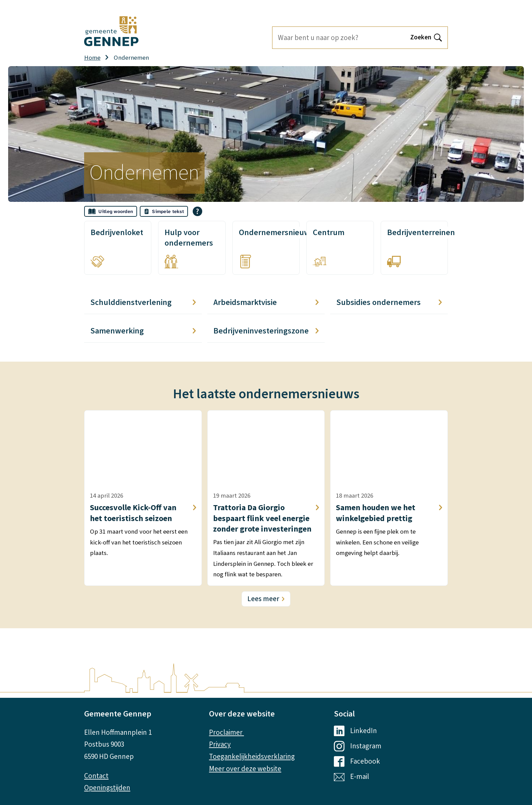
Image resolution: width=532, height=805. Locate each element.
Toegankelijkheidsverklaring (252, 756)
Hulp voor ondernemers (189, 238)
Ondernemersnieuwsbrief (285, 233)
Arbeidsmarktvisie (266, 302)
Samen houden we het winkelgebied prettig (389, 513)
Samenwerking (143, 331)
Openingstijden (107, 788)
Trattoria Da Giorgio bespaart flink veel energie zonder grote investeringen (266, 518)
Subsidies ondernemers (389, 302)
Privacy (220, 744)
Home (92, 58)
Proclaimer (226, 732)
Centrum (329, 233)
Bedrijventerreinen (421, 233)
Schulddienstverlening (143, 302)
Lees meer (263, 599)
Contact (96, 776)
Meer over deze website (245, 769)
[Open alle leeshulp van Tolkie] (197, 211)
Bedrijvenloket (117, 233)
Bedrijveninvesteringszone (266, 331)
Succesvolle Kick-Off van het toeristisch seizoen (143, 513)
